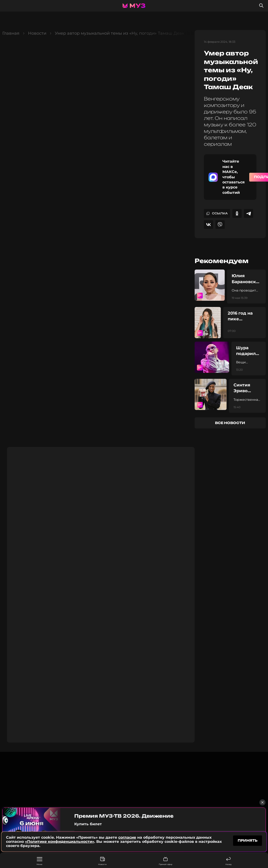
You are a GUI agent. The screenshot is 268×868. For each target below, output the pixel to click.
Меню (39, 861)
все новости (230, 423)
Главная (11, 33)
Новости (102, 861)
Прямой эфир (165, 861)
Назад (228, 861)
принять (248, 840)
